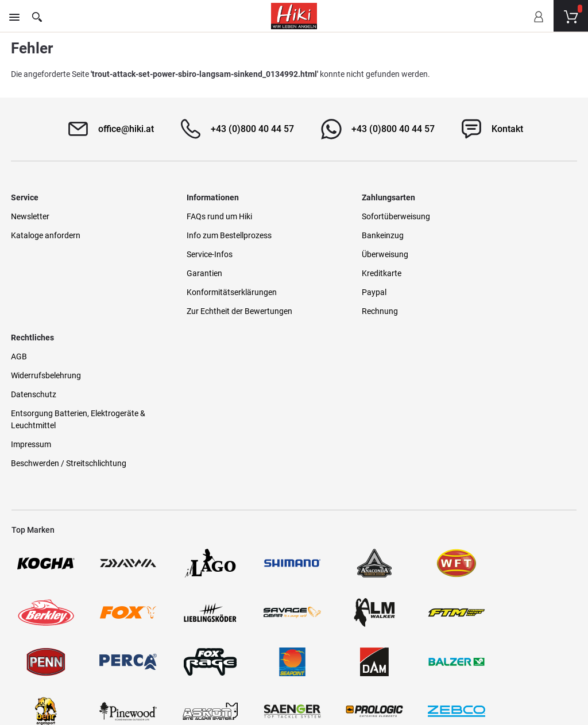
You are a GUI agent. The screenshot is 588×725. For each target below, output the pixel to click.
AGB (454, 216)
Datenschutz (468, 254)
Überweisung (324, 254)
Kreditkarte (321, 273)
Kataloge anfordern (46, 235)
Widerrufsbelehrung (481, 235)
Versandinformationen (143, 674)
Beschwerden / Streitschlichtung (503, 323)
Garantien (174, 273)
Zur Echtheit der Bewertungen (209, 311)
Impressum (466, 304)
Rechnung (319, 311)
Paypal (313, 292)
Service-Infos (179, 254)
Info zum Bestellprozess (199, 235)
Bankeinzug (322, 235)
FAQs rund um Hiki (189, 216)
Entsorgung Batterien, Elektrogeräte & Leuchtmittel (509, 279)
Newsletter (31, 216)
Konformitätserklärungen (201, 292)
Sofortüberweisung (335, 216)
